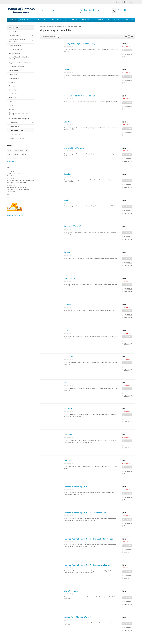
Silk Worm (68, 409)
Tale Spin (68, 461)
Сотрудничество (102, 20)
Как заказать (58, 20)
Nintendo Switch (14, 36)
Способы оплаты (40, 20)
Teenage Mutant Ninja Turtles (76, 487)
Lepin (9, 154)
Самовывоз (73, 20)
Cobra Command (71, 591)
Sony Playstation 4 (15, 45)
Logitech (16, 154)
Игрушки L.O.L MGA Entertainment (20, 63)
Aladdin (67, 200)
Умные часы (13, 74)
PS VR (9, 158)
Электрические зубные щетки (19, 119)
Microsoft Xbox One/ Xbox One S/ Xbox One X (19, 58)
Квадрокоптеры (14, 78)
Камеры (11, 109)
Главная (12, 20)
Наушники (12, 82)
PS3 (22, 158)
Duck (66, 330)
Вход (119, 2)
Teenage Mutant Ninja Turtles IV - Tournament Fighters (87, 565)
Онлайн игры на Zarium (50, 11)
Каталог (13, 28)
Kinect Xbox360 (19, 150)
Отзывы (117, 20)
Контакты (129, 20)
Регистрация (129, 2)
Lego (27, 150)
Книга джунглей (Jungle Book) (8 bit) (79, 44)
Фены (11, 101)
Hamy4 (10, 150)
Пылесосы (12, 86)
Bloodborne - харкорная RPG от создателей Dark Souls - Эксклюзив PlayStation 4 (18, 189)
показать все (11, 161)
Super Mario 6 (70, 435)
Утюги (11, 105)
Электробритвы (14, 90)
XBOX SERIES (13, 32)
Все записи (10, 195)
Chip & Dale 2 (69, 278)
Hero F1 (67, 70)
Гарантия (86, 20)
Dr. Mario (68, 304)
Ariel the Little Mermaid (74, 148)
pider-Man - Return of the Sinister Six (79, 96)
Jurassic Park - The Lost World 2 (77, 617)
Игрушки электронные (16, 138)
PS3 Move (28, 158)
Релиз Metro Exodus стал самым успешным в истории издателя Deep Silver (20, 182)
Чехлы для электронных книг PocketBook (18, 114)
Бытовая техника (15, 70)
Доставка (24, 20)
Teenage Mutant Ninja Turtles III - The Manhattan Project (88, 539)
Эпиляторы (13, 98)
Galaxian (67, 174)
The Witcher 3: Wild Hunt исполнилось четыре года (18, 175)
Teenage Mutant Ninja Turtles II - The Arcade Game (85, 513)
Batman (67, 252)
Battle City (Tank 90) (72, 226)
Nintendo (24, 154)
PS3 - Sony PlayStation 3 (17, 49)
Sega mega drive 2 (15, 126)
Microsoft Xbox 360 (15, 53)
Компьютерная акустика (17, 67)
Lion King (68, 122)
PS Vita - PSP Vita (14, 134)
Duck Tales (68, 356)
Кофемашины (13, 94)
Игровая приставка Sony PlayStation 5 (17, 41)
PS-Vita (16, 158)
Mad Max (67, 382)
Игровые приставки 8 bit (18, 130)
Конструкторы (14, 123)
